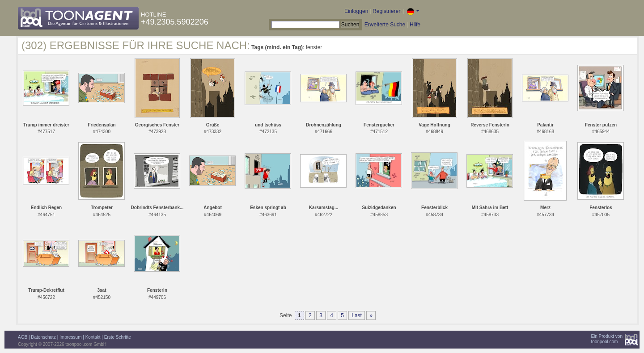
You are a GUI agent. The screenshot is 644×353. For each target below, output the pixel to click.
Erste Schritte (118, 337)
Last (357, 315)
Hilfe (415, 25)
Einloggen (356, 11)
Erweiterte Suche (385, 25)
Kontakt (93, 337)
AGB (23, 337)
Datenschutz (43, 337)
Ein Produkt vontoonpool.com (607, 339)
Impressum (70, 337)
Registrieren (387, 11)
